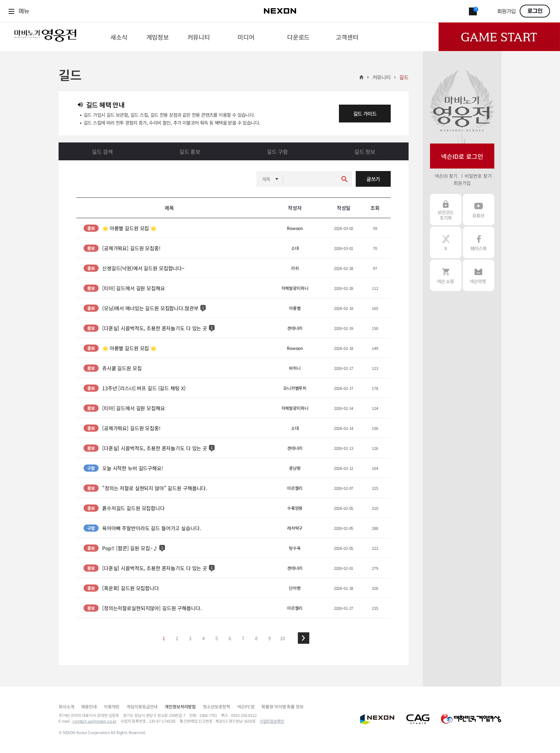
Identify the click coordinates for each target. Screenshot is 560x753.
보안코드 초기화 (446, 210)
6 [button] (230, 638)
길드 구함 (277, 152)
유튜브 (479, 210)
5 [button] (217, 638)
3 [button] (190, 638)
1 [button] (164, 638)
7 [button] (243, 638)
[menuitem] (119, 37)
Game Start (499, 37)
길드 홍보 (190, 152)
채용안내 (89, 706)
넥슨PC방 (246, 706)
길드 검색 (102, 152)
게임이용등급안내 (142, 706)
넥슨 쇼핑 (446, 275)
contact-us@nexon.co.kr (94, 721)
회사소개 (66, 706)
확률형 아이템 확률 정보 (282, 706)
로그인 (535, 11)
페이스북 (479, 242)
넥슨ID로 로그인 (462, 156)
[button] (304, 638)
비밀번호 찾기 (478, 176)
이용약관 (112, 706)
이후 (304, 638)
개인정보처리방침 (180, 706)
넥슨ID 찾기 (446, 176)
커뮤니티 (382, 77)
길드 (404, 77)
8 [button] (256, 638)
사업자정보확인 (272, 721)
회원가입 (506, 12)
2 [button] (177, 638)
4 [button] (203, 638)
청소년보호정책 (216, 706)
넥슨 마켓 (479, 275)
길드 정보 (365, 152)
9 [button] (269, 638)
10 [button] (282, 638)
